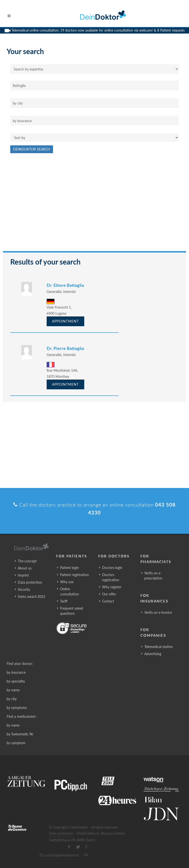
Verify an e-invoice (158, 612)
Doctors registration (111, 577)
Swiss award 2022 (31, 596)
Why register (112, 587)
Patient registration (74, 575)
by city (12, 699)
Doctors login (112, 568)
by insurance (16, 672)
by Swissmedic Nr (20, 734)
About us (25, 568)
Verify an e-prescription (153, 576)
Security (24, 589)
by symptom (16, 743)
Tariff (64, 601)
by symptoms (17, 708)
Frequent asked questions (72, 611)
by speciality (16, 681)
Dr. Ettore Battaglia (65, 285)
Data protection (30, 582)
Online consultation (69, 591)
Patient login (69, 568)
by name (13, 690)
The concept (27, 561)
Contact (108, 601)
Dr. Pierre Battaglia (65, 348)
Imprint (23, 575)
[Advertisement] (94, 205)
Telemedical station (159, 647)
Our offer (109, 594)
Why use (67, 582)
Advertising (153, 654)
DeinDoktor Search (32, 149)
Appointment (65, 321)
